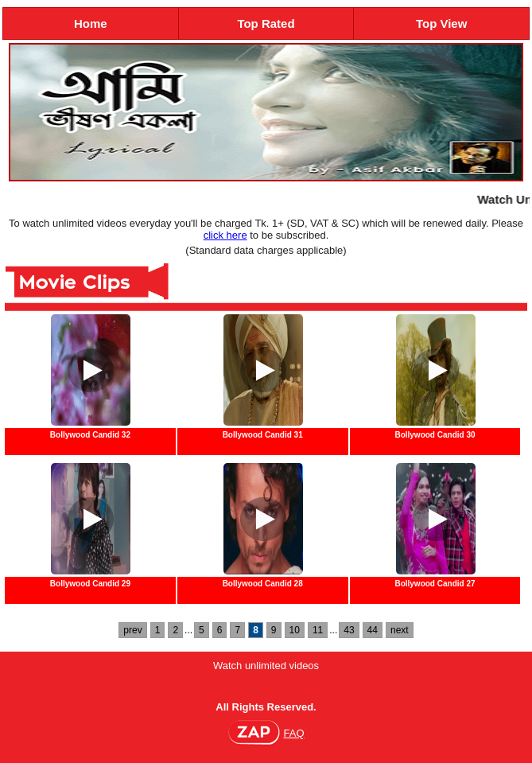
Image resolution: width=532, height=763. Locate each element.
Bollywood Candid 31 (263, 435)
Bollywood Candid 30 (435, 435)
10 (295, 630)
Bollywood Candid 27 (435, 584)
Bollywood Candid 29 (90, 584)
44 (373, 630)
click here (225, 235)
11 (318, 630)
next (400, 630)
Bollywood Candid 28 (263, 584)
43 (349, 630)
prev (132, 630)
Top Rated (266, 23)
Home (91, 23)
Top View (441, 23)
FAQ (293, 733)
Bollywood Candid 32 (90, 435)
